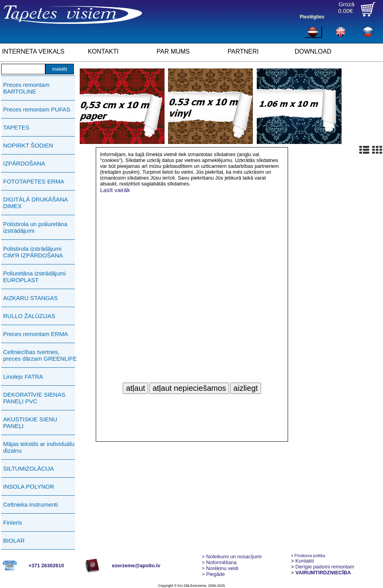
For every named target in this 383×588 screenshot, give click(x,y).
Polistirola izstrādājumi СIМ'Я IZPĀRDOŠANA (33, 252)
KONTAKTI (103, 51)
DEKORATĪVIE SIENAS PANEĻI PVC (34, 398)
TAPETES (16, 127)
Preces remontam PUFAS (37, 109)
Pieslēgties (312, 17)
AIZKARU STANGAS (30, 298)
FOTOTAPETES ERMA (34, 181)
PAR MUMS (173, 51)
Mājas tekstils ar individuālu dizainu (39, 447)
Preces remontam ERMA (36, 334)
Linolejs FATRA (23, 377)
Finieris (13, 522)
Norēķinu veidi (220, 568)
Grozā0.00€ (346, 7)
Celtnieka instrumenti (30, 504)
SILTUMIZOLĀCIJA (29, 468)
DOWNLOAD (313, 51)
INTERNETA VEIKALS (33, 51)
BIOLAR (14, 540)
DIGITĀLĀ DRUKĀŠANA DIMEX (35, 203)
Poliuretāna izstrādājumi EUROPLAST (34, 277)
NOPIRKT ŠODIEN (28, 145)
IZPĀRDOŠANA (24, 163)
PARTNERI (243, 51)
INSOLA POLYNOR (29, 486)
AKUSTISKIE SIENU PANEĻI (30, 423)
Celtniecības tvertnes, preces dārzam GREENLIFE (40, 355)
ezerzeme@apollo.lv (136, 566)
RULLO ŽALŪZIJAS (29, 316)
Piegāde (213, 574)
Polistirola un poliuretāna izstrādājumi (35, 227)
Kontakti (305, 561)
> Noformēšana (219, 562)
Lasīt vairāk (115, 190)
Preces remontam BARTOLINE (26, 88)
